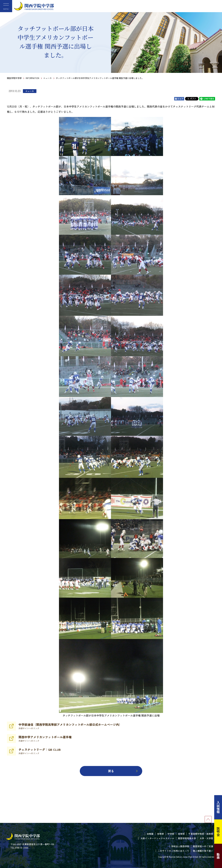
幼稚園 (150, 834)
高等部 (181, 834)
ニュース (48, 78)
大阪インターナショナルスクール (157, 838)
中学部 (171, 834)
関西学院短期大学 (187, 838)
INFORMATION (32, 78)
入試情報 (218, 807)
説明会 (218, 832)
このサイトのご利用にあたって (173, 851)
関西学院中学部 (14, 78)
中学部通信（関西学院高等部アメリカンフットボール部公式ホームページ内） (70, 726)
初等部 (161, 834)
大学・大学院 (206, 838)
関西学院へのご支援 (203, 846)
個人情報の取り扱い (203, 851)
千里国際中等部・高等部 (201, 834)
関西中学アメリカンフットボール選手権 (45, 739)
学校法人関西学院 (180, 846)
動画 (218, 856)
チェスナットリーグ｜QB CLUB (40, 751)
